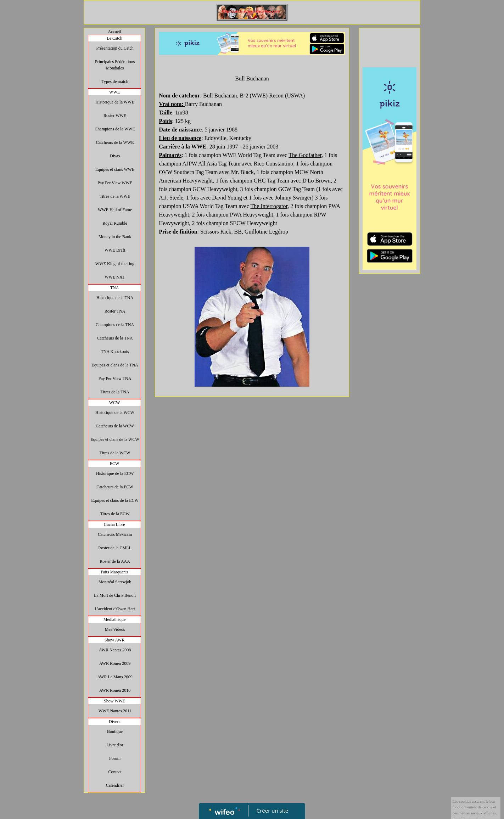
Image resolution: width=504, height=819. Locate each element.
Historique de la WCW (115, 413)
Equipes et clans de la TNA (115, 365)
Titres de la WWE (115, 196)
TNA (115, 288)
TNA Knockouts (115, 352)
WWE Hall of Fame (115, 210)
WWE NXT (115, 277)
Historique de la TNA (115, 298)
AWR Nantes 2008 (115, 650)
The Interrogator (269, 206)
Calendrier (115, 785)
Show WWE (114, 701)
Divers (114, 722)
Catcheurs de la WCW (115, 426)
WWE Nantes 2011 (115, 711)
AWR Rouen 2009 (115, 663)
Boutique (115, 731)
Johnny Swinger (293, 198)
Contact (115, 772)
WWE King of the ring (115, 264)
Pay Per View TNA (115, 378)
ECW (115, 464)
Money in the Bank (115, 237)
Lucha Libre (115, 525)
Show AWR (115, 640)
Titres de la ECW (115, 514)
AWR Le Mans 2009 (115, 677)
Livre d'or (115, 745)
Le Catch (114, 38)
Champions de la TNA (115, 325)
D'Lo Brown (317, 181)
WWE (114, 92)
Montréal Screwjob (115, 582)
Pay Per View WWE (115, 183)
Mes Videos (115, 629)
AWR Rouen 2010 (115, 690)
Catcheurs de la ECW (115, 487)
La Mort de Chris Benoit (115, 595)
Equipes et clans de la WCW (115, 439)
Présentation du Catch (115, 48)
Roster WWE (115, 116)
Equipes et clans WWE (115, 169)
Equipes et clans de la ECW (115, 500)
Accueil (114, 32)
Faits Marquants (114, 572)
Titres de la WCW (115, 453)
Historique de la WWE (115, 102)
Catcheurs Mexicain (115, 534)
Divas (115, 156)
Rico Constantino (274, 164)
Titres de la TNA (115, 392)
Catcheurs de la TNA (115, 338)
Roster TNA (115, 311)
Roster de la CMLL (115, 548)
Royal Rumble (115, 223)
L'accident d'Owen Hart (115, 609)
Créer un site (272, 810)
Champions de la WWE (115, 129)
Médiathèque (115, 619)
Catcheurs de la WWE (115, 142)
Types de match (115, 82)
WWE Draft (115, 250)
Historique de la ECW (115, 473)
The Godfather (305, 155)
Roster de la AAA (115, 561)
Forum (115, 758)
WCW (115, 403)
